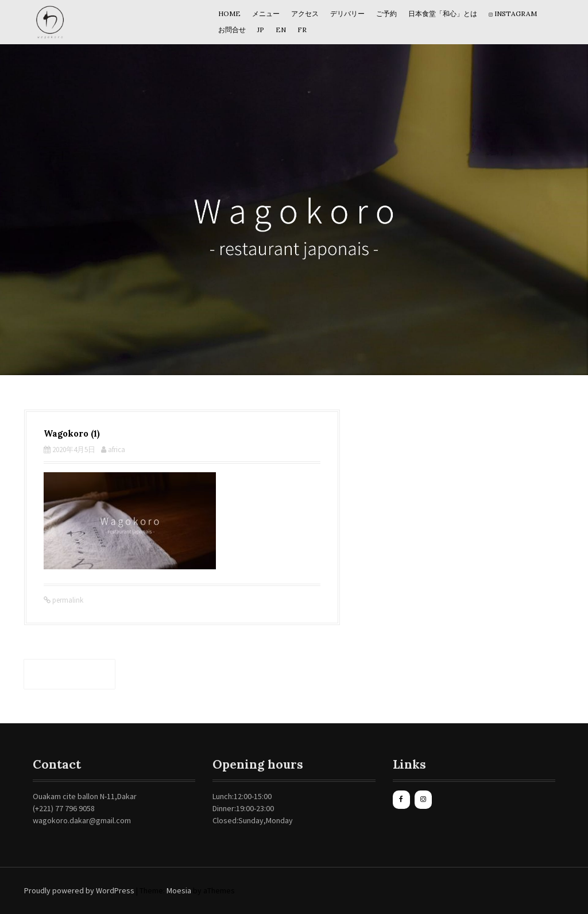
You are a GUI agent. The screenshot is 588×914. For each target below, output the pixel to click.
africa (117, 450)
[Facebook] (401, 799)
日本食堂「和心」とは (443, 14)
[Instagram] (423, 799)
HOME (229, 14)
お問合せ (232, 30)
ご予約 (386, 14)
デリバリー (347, 14)
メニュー (266, 14)
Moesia (179, 890)
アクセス (305, 14)
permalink (67, 600)
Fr (302, 30)
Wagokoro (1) (69, 674)
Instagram (513, 14)
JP (261, 30)
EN (281, 30)
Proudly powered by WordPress (79, 890)
